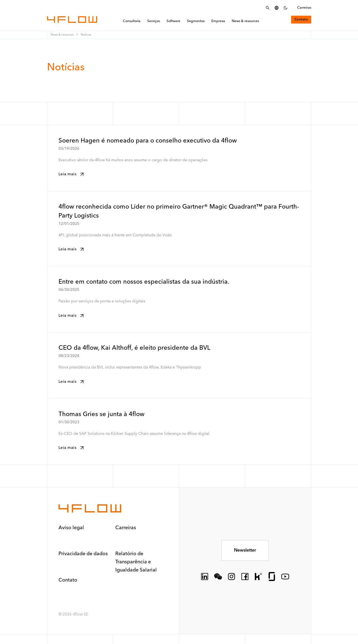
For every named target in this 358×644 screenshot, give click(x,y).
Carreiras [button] (126, 528)
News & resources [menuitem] (245, 22)
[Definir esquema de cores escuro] (286, 8)
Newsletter (245, 550)
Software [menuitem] (173, 22)
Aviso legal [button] (71, 528)
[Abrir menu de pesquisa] (268, 8)
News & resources (62, 35)
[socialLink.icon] (205, 576)
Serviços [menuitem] (154, 22)
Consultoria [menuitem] (132, 22)
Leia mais (72, 174)
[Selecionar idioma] (277, 8)
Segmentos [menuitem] (196, 22)
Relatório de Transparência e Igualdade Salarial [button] (136, 561)
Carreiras (304, 8)
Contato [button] (68, 579)
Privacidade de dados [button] (84, 554)
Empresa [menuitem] (218, 22)
